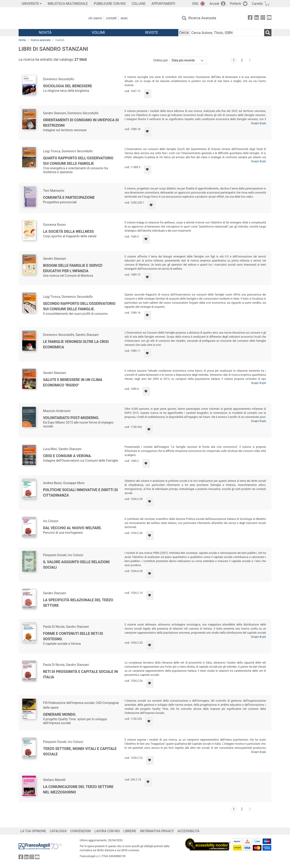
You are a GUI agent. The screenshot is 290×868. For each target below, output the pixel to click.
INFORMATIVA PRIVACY (157, 831)
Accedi (214, 4)
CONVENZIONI (81, 831)
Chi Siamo (95, 18)
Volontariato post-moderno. (71, 418)
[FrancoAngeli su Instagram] (263, 18)
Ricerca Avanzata (202, 18)
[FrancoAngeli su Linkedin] (256, 18)
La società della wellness (68, 232)
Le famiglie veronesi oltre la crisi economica (76, 344)
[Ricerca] (268, 33)
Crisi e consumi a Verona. (67, 456)
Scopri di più (259, 123)
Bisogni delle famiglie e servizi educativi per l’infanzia (73, 268)
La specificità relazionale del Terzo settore (78, 603)
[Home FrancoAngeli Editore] (49, 18)
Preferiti (236, 4)
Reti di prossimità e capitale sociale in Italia (80, 674)
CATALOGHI (58, 831)
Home (22, 40)
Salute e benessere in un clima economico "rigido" (73, 382)
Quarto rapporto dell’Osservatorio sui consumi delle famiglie (78, 161)
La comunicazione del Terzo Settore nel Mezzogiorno (78, 789)
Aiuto (124, 18)
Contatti (111, 18)
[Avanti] (250, 61)
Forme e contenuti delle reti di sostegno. (73, 636)
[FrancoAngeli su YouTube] (269, 18)
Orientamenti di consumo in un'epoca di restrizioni (81, 123)
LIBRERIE (130, 831)
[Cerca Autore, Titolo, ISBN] (227, 33)
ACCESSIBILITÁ (188, 831)
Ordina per (161, 60)
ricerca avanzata (41, 40)
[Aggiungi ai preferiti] (148, 94)
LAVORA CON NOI (107, 831)
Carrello (257, 4)
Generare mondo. (60, 714)
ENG (195, 4)
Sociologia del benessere (68, 86)
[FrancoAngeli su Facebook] (250, 18)
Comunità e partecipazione (69, 198)
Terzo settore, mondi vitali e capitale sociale (80, 751)
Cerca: (184, 33)
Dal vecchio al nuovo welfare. (72, 528)
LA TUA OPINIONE (33, 831)
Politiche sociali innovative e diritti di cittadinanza (80, 493)
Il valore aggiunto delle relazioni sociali (76, 565)
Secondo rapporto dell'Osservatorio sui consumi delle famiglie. (79, 306)
